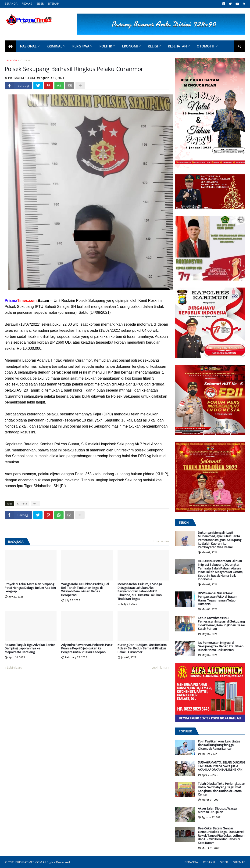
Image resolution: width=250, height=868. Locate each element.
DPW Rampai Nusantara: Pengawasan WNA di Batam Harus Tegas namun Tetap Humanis (218, 599)
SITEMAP (53, 4)
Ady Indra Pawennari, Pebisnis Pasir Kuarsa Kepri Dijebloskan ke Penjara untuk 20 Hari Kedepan (87, 649)
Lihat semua (161, 541)
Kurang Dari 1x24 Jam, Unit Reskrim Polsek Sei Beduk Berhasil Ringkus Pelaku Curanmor (142, 649)
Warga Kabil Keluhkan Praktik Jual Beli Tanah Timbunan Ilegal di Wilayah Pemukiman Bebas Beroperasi (85, 590)
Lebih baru (15, 667)
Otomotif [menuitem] (206, 46)
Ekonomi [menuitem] (130, 46)
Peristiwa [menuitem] (81, 46)
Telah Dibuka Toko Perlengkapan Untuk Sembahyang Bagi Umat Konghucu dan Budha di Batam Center (221, 789)
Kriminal (26, 60)
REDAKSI (27, 4)
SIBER (40, 4)
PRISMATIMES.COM (29, 862)
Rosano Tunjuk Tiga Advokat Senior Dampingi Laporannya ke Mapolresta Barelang (30, 649)
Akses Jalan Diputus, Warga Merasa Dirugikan (217, 810)
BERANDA (11, 4)
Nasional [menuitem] (28, 46)
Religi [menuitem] (153, 46)
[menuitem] (11, 46)
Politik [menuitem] (106, 46)
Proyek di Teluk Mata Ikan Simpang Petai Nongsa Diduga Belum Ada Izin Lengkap (30, 588)
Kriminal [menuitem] (54, 46)
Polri (35, 503)
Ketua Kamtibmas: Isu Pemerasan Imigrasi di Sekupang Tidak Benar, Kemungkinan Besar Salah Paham (221, 623)
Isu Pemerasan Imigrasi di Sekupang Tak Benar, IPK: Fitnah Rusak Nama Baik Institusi (221, 646)
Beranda (11, 60)
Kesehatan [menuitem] (177, 46)
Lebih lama (159, 667)
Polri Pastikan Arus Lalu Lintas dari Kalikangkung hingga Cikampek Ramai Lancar (219, 745)
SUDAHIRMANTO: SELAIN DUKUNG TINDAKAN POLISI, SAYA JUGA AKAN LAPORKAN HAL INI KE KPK (222, 766)
